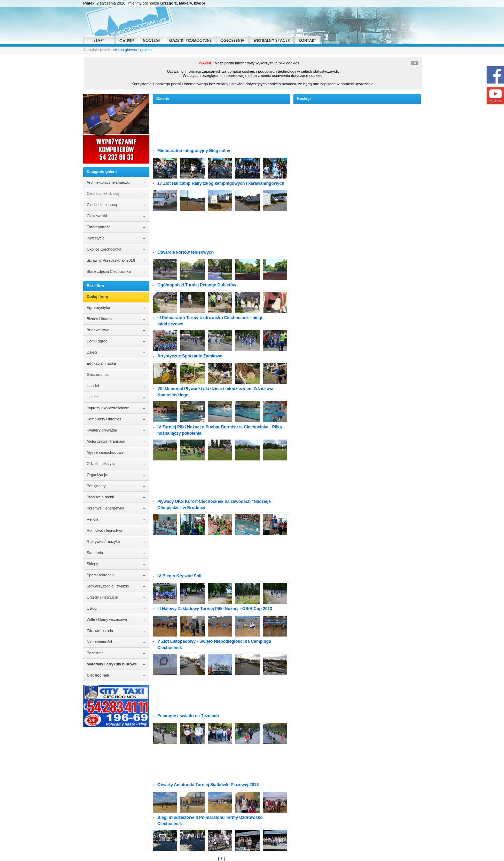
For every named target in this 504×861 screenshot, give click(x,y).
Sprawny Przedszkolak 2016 (111, 260)
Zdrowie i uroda (100, 631)
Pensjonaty (96, 486)
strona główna (125, 50)
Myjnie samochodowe (105, 452)
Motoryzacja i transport (106, 441)
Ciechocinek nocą (102, 205)
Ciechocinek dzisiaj (103, 193)
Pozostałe (95, 653)
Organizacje (97, 475)
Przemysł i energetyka (105, 508)
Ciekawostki (97, 216)
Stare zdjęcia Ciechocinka (109, 271)
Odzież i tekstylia (101, 464)
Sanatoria (95, 553)
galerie (146, 50)
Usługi (92, 608)
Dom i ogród (97, 341)
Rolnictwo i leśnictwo (104, 530)
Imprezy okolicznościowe (108, 408)
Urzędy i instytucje (102, 597)
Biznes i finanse (100, 319)
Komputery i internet (104, 419)
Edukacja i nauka (101, 363)
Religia (93, 519)
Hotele (92, 397)
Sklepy (92, 564)
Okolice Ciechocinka (104, 249)
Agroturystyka (98, 308)
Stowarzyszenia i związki (108, 586)
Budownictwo (98, 330)
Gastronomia (98, 374)
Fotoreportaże (99, 227)
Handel (93, 386)
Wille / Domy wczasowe (107, 619)
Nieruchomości (99, 642)
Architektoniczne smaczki (108, 182)
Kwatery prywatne (102, 430)
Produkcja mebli (100, 497)
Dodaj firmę (97, 297)
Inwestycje (96, 238)
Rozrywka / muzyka (103, 542)
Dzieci (92, 352)
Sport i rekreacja (101, 575)
